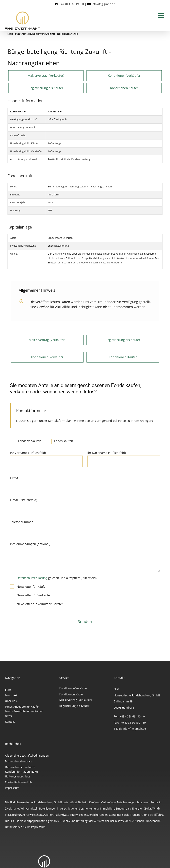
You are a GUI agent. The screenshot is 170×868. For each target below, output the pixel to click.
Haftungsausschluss (18, 776)
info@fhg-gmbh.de (103, 4)
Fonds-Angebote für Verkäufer (24, 711)
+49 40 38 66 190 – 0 (132, 716)
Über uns (11, 701)
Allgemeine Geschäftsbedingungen (27, 756)
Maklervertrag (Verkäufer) (75, 700)
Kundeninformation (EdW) (21, 772)
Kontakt (10, 722)
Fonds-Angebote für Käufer (22, 707)
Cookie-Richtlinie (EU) (18, 782)
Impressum (12, 788)
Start (10, 34)
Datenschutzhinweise (18, 761)
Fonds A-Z (11, 695)
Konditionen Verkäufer (74, 688)
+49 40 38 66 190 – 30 (132, 723)
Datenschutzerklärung (32, 578)
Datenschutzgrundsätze (20, 767)
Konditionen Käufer (72, 694)
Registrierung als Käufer (74, 706)
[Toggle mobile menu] (161, 15)
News (8, 716)
